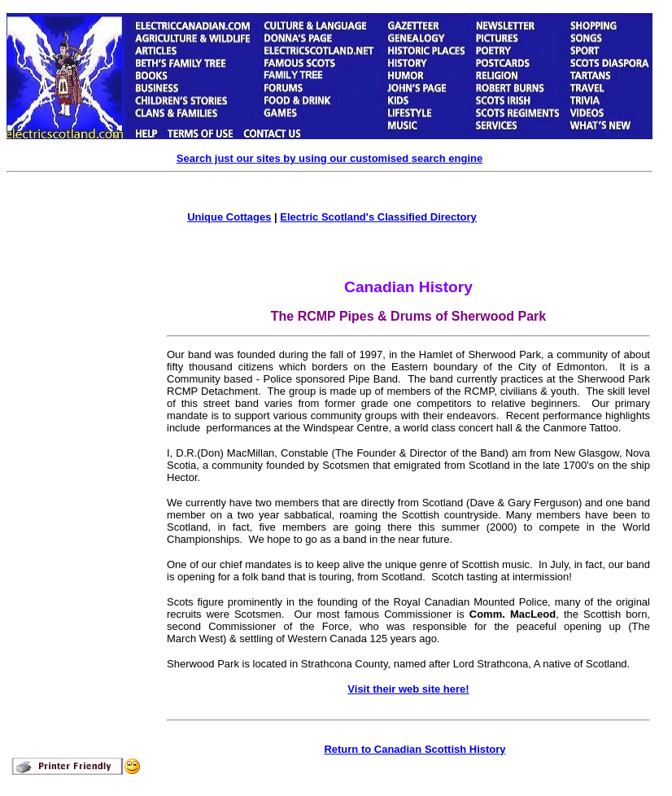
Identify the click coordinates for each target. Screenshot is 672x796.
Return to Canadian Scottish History (415, 749)
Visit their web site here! (408, 689)
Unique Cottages (229, 217)
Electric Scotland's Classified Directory (378, 217)
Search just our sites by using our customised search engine (329, 158)
